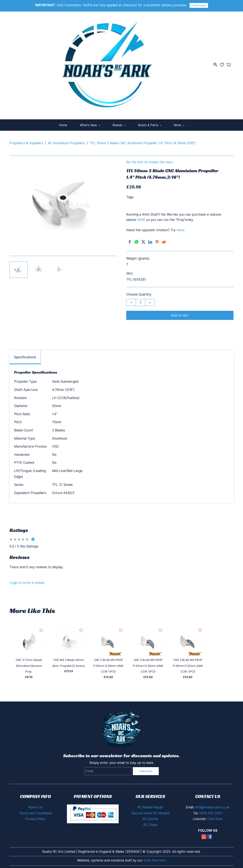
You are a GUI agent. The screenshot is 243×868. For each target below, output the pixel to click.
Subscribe (146, 769)
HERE (141, 218)
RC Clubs (150, 823)
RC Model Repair (150, 805)
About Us (35, 805)
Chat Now (215, 817)
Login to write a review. (27, 581)
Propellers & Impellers (26, 141)
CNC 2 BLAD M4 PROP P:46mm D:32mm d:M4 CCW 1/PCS (188, 664)
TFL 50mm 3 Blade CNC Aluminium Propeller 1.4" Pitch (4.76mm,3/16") (143, 141)
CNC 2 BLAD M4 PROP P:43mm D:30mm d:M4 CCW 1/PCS (148, 664)
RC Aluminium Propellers (66, 141)
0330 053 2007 (211, 811)
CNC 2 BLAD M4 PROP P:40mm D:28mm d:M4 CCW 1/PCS (108, 664)
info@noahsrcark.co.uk (212, 805)
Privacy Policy (35, 817)
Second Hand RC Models (150, 811)
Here (180, 228)
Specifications (25, 355)
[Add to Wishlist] (46, 640)
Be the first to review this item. (150, 160)
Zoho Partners (154, 858)
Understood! (199, 5)
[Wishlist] (224, 64)
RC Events (150, 817)
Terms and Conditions (35, 811)
